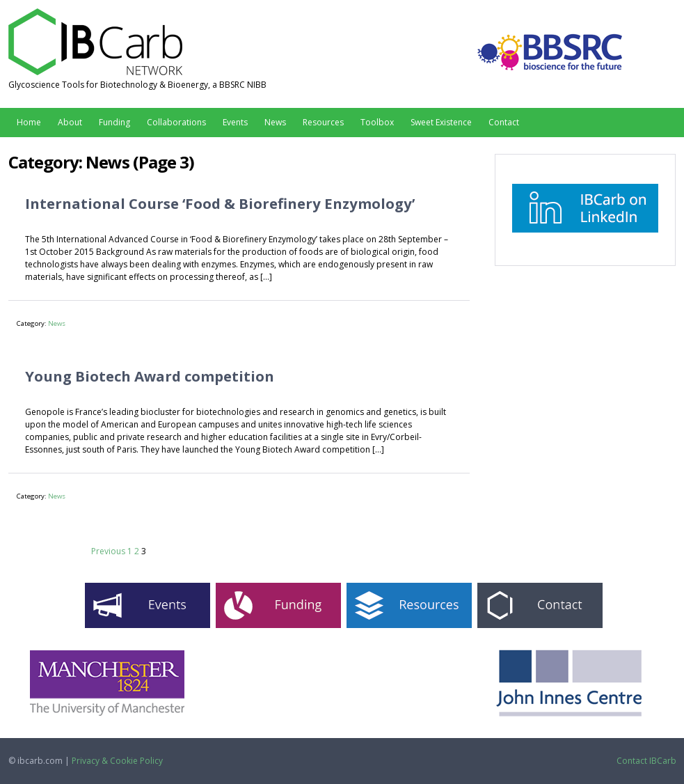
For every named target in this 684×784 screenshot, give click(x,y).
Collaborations (176, 122)
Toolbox (377, 122)
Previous (108, 551)
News (275, 122)
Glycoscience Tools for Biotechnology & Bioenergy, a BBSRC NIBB (137, 85)
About (70, 122)
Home (29, 122)
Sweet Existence (441, 122)
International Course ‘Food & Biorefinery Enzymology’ (220, 203)
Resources (323, 122)
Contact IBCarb (646, 761)
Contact (504, 122)
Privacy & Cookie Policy (117, 761)
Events (235, 122)
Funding (114, 122)
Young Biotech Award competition (150, 376)
